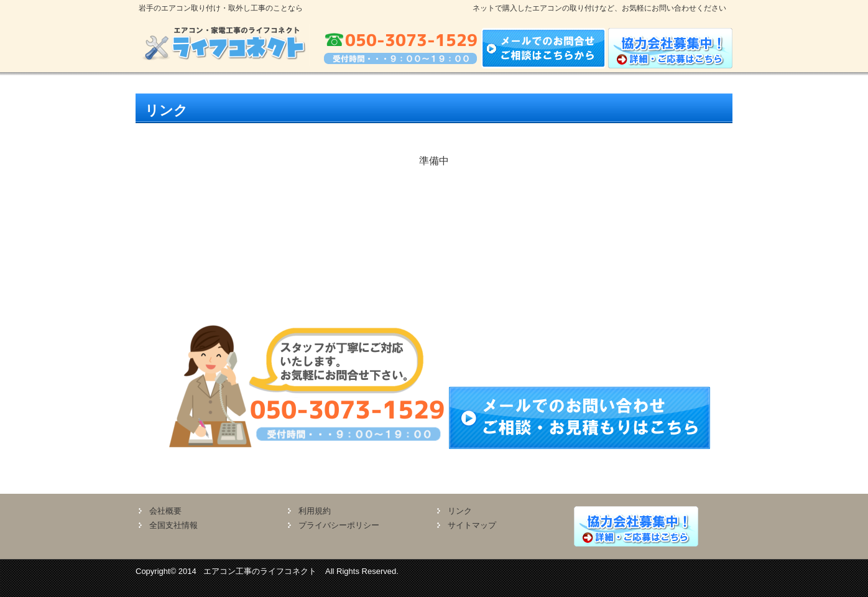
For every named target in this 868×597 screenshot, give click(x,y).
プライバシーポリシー (339, 525)
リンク (460, 511)
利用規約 (315, 511)
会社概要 (165, 511)
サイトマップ (472, 525)
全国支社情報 (173, 525)
